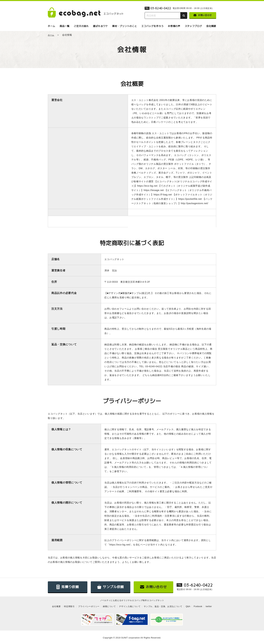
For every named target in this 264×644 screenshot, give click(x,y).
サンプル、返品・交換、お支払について (163, 606)
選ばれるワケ (100, 26)
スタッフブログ (193, 26)
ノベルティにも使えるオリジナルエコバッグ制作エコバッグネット (132, 600)
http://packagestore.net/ (195, 203)
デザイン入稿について (130, 606)
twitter (209, 606)
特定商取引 (70, 606)
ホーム (52, 26)
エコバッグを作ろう (152, 26)
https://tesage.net (154, 190)
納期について (109, 606)
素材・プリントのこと (125, 26)
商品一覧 (65, 26)
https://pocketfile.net (190, 199)
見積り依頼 (68, 587)
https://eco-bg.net (147, 186)
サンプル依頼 (111, 587)
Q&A (188, 606)
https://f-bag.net (163, 195)
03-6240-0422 (161, 8)
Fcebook (198, 606)
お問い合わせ (203, 15)
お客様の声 (174, 26)
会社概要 (211, 26)
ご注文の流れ (81, 26)
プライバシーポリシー (89, 606)
